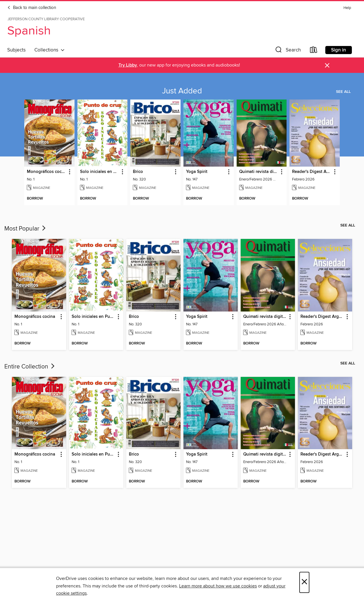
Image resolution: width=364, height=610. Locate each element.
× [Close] (304, 582)
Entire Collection (30, 367)
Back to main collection (32, 8)
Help (347, 8)
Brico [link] (138, 172)
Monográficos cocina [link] (47, 172)
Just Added (182, 91)
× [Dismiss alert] (327, 66)
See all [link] (343, 92)
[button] (287, 51)
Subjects (16, 50)
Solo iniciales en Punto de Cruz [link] (100, 172)
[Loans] (314, 51)
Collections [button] (50, 50)
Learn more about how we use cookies (218, 586)
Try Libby (128, 65)
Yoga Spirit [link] (197, 172)
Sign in (339, 50)
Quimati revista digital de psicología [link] (259, 172)
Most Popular (26, 229)
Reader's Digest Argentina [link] (312, 172)
